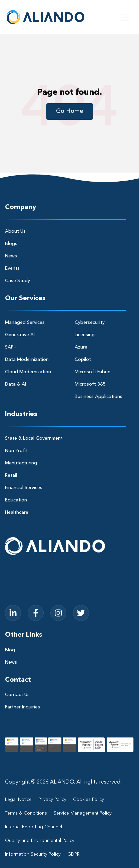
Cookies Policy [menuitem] (88, 800)
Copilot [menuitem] (83, 360)
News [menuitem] (11, 256)
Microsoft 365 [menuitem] (90, 384)
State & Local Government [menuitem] (34, 438)
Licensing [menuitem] (85, 335)
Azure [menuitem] (81, 347)
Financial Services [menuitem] (24, 488)
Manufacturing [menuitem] (21, 463)
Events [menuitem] (12, 268)
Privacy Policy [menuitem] (52, 800)
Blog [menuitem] (10, 650)
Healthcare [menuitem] (17, 512)
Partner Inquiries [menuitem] (22, 707)
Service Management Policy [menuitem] (83, 813)
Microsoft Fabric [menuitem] (92, 372)
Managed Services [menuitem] (25, 322)
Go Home (70, 111)
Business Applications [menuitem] (98, 397)
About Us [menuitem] (15, 231)
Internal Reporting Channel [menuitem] (33, 827)
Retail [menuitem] (11, 475)
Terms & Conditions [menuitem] (26, 813)
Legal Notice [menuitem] (18, 800)
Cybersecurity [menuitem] (90, 322)
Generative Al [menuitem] (20, 335)
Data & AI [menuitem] (15, 384)
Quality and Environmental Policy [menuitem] (40, 841)
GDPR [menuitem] (73, 854)
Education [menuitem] (16, 500)
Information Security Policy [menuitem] (33, 854)
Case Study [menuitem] (17, 281)
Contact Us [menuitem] (17, 695)
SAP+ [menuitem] (11, 347)
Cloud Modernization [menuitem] (28, 372)
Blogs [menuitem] (11, 244)
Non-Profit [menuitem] (16, 451)
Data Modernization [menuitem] (27, 360)
